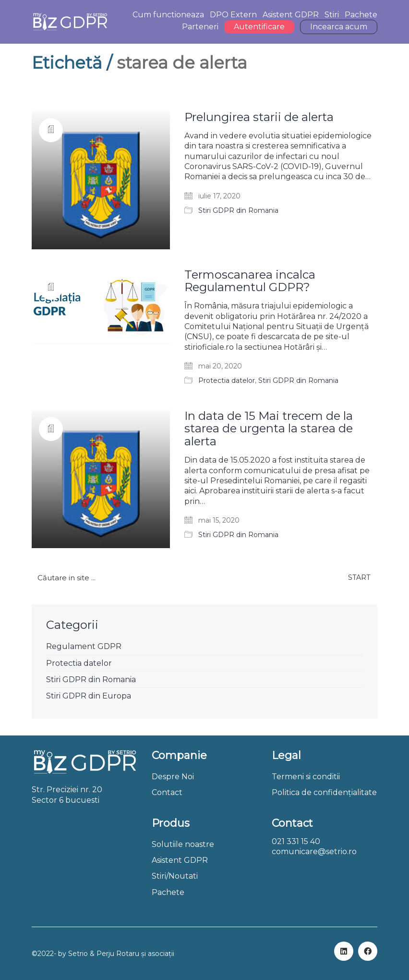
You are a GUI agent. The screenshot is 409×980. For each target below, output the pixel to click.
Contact (167, 792)
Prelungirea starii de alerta (259, 117)
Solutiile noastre (183, 844)
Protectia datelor (227, 380)
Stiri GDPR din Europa (89, 696)
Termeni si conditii (306, 777)
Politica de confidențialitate (324, 792)
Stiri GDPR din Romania (238, 210)
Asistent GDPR (180, 860)
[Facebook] (368, 951)
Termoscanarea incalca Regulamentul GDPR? (250, 281)
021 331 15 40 (296, 841)
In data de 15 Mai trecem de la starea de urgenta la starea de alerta (269, 429)
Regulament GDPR (84, 646)
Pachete (168, 892)
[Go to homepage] (70, 22)
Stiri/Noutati (175, 876)
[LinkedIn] (344, 951)
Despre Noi (173, 777)
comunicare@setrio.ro (314, 851)
